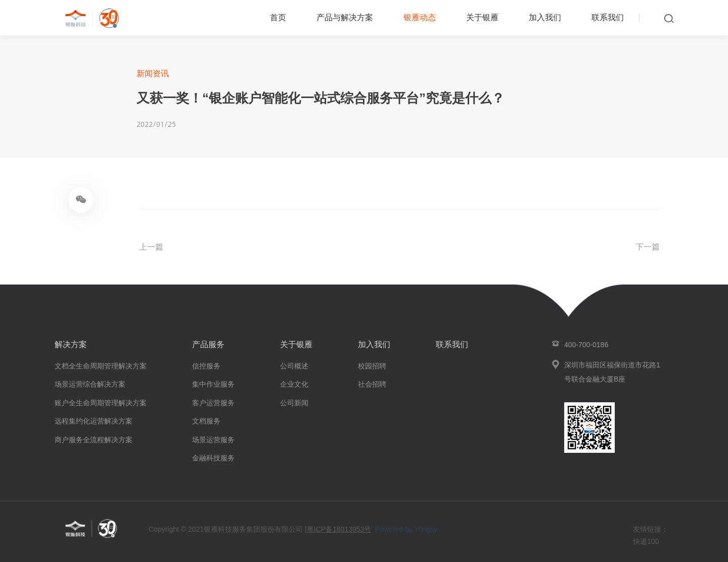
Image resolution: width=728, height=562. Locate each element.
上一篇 (151, 247)
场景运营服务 (213, 440)
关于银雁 (482, 17)
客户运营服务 (213, 403)
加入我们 (545, 17)
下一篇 (648, 247)
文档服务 (206, 421)
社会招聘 (372, 384)
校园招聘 (372, 366)
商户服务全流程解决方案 (94, 440)
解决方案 (71, 344)
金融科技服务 (213, 458)
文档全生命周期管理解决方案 (101, 366)
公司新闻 (294, 403)
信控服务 (206, 366)
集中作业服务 (213, 384)
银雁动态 (420, 17)
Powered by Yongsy (406, 529)
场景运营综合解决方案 (90, 384)
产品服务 (208, 344)
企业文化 (294, 384)
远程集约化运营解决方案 (94, 421)
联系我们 (608, 17)
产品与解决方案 (345, 17)
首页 (278, 17)
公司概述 (294, 366)
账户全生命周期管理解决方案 (101, 403)
